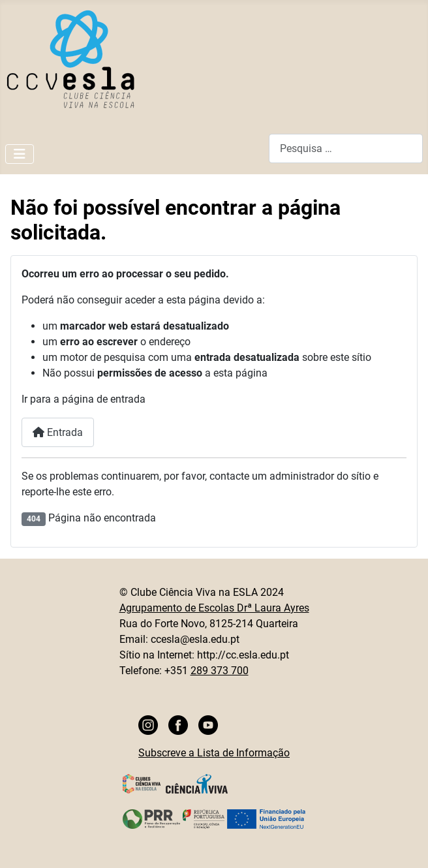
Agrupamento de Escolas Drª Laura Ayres (214, 608)
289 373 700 (220, 671)
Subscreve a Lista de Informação (214, 753)
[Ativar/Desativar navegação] (20, 154)
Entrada (58, 432)
